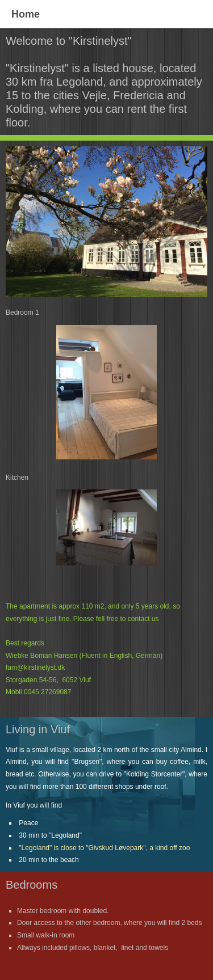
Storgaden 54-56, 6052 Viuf (48, 680)
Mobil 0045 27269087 (38, 692)
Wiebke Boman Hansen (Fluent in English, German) (84, 656)
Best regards (26, 643)
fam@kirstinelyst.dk (35, 668)
